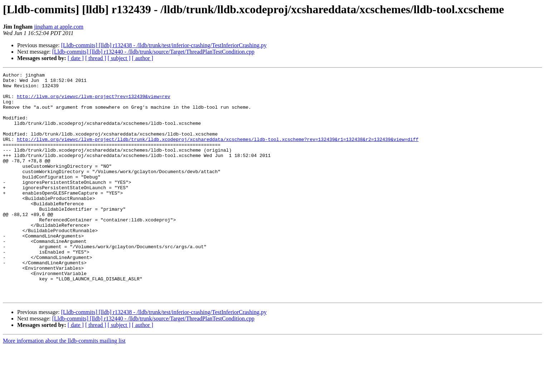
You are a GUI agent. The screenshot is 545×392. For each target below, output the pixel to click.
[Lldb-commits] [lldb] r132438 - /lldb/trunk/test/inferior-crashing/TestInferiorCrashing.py (164, 45)
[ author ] (143, 58)
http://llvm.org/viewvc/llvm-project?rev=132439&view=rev (94, 102)
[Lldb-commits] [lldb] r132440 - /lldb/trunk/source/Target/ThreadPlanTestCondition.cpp (153, 52)
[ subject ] (119, 58)
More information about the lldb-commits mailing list (64, 386)
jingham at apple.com (59, 27)
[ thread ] (96, 58)
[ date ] (76, 58)
